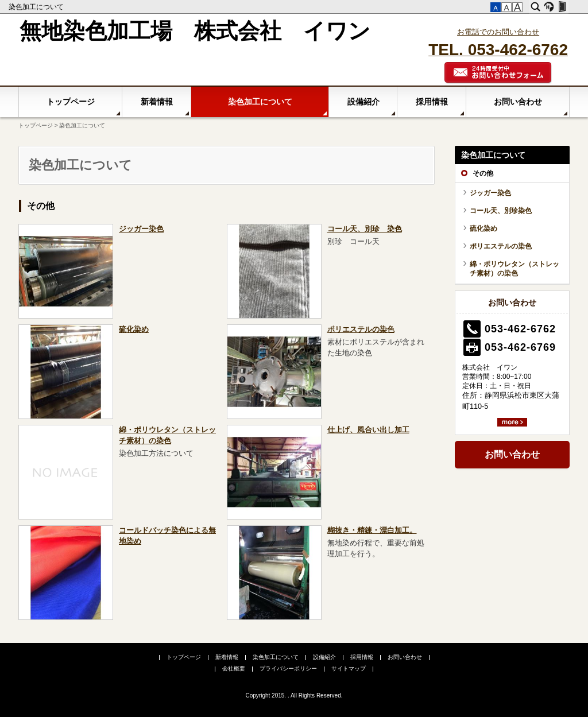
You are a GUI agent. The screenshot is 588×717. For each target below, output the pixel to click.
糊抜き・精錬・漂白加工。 (372, 530)
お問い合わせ (518, 102)
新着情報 (157, 102)
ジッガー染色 (141, 229)
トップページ (71, 102)
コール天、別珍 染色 (365, 229)
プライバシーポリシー (288, 668)
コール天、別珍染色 (501, 211)
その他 (41, 206)
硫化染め (134, 330)
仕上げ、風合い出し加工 (368, 430)
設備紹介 (363, 102)
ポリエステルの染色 (361, 330)
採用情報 (432, 102)
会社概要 (234, 668)
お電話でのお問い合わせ (498, 32)
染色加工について (37, 7)
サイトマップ (349, 668)
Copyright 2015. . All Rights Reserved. (294, 695)
